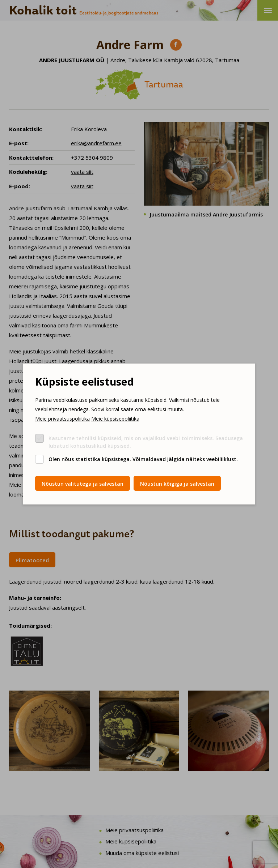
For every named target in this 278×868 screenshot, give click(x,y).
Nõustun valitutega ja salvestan (83, 484)
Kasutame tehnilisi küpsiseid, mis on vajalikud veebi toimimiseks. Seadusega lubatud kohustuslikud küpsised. (146, 442)
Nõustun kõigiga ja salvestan (177, 484)
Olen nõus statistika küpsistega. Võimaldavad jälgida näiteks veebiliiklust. (143, 459)
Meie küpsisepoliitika (115, 419)
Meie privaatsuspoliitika (62, 419)
